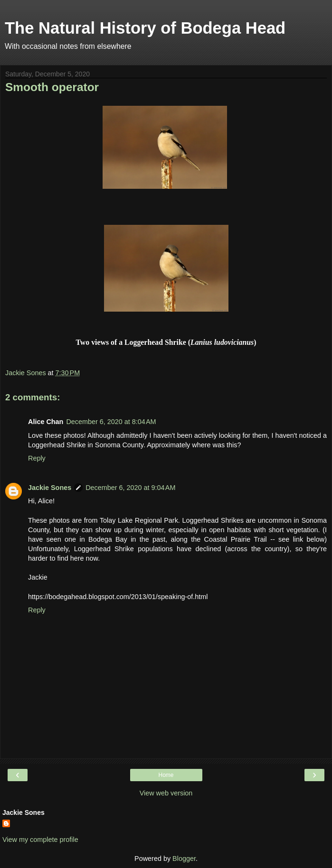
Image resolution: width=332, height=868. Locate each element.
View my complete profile (40, 840)
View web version (166, 793)
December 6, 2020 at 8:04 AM (111, 422)
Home (166, 775)
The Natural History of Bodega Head (145, 28)
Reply (37, 458)
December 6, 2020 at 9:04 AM (130, 488)
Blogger (184, 859)
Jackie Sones (50, 488)
